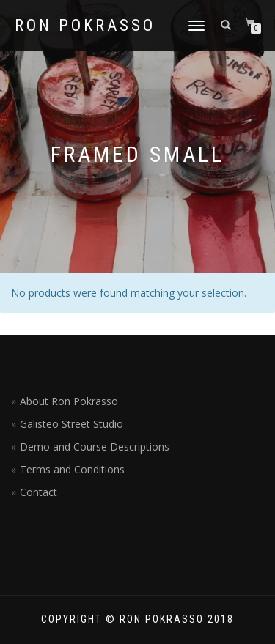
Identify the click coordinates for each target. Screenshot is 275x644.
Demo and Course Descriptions (95, 447)
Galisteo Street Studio (71, 424)
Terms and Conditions (72, 469)
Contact (38, 492)
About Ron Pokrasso (69, 401)
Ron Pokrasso (85, 26)
